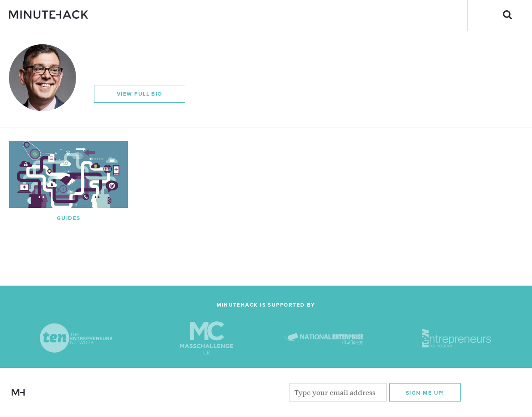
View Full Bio (140, 94)
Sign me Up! (425, 392)
